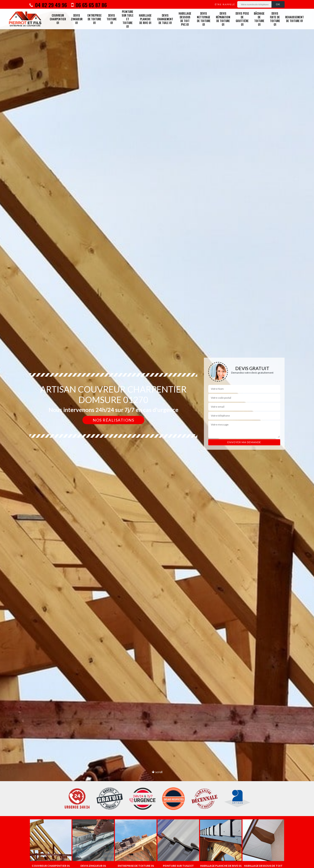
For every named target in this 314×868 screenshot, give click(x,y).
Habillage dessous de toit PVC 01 (185, 19)
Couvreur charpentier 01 (58, 19)
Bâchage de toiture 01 (259, 19)
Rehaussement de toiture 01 (294, 19)
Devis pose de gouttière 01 (242, 19)
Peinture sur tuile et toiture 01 (128, 19)
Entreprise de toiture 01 (95, 19)
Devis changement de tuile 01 (165, 19)
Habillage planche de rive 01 (145, 19)
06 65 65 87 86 (89, 5)
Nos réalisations (113, 420)
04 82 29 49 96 (48, 5)
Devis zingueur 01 (77, 19)
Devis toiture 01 (112, 19)
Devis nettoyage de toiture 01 (204, 19)
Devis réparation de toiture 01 (223, 19)
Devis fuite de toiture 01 (275, 19)
